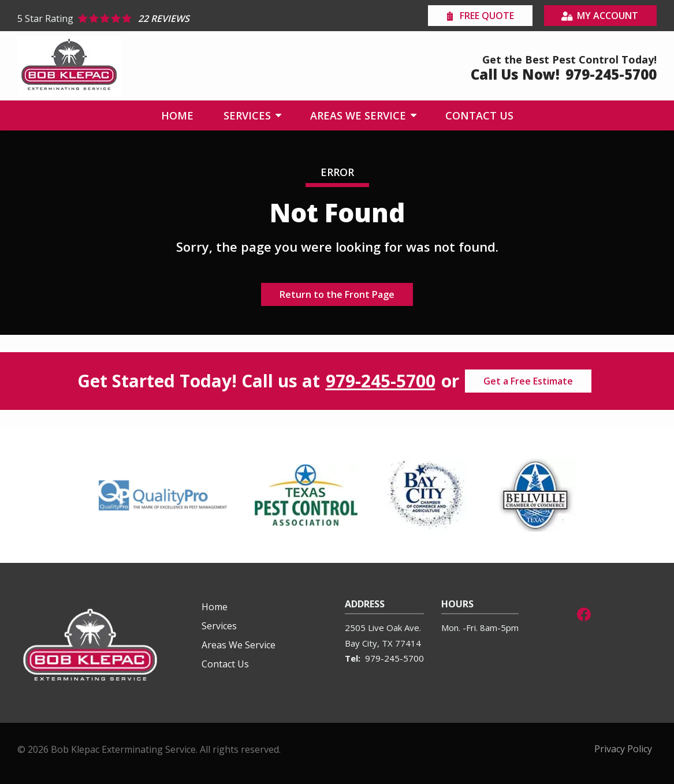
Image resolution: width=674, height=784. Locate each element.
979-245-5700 (381, 381)
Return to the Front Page (337, 294)
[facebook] (584, 613)
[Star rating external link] (177, 18)
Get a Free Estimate (528, 381)
